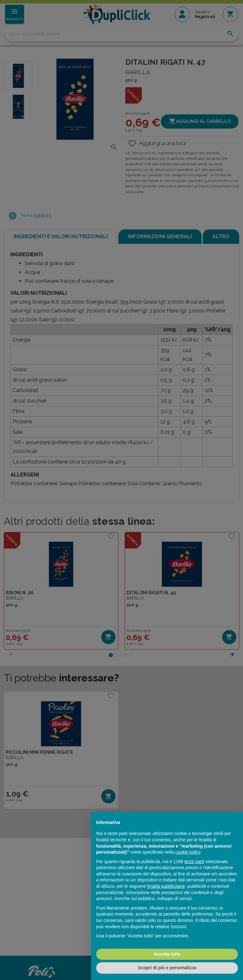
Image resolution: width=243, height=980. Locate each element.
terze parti (194, 862)
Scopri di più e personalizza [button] (167, 968)
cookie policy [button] (188, 852)
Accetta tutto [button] (167, 954)
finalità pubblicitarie (166, 886)
